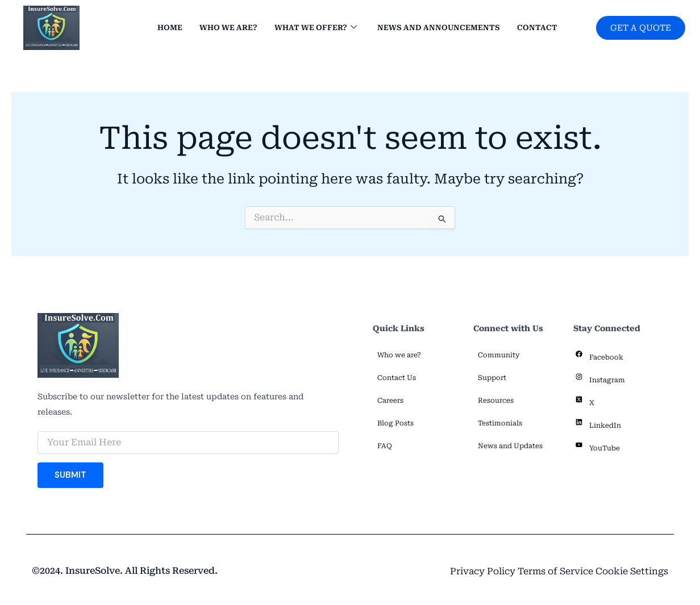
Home (166, 28)
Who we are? (224, 28)
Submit (70, 475)
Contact (533, 28)
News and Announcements (435, 28)
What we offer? (312, 28)
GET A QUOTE (639, 28)
